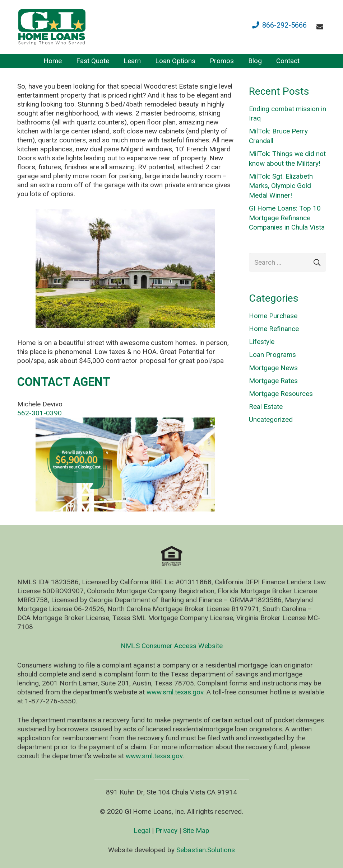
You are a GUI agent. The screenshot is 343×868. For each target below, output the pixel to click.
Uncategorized (271, 419)
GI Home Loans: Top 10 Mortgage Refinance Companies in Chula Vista (287, 218)
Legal (142, 831)
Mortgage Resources (281, 394)
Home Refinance (274, 329)
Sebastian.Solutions (206, 850)
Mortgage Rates (273, 381)
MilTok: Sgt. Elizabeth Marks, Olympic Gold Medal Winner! (281, 186)
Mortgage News (273, 368)
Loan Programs (272, 355)
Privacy (166, 831)
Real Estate (266, 407)
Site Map (196, 831)
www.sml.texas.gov (175, 692)
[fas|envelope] (321, 27)
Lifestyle (262, 342)
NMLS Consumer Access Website (172, 646)
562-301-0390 (40, 413)
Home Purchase (273, 316)
